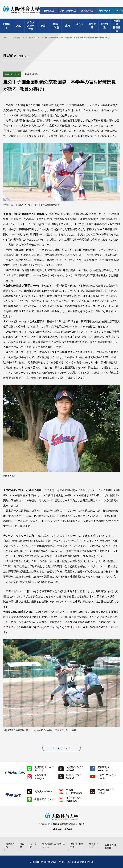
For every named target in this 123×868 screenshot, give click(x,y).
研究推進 (105, 26)
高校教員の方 (87, 11)
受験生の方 (49, 11)
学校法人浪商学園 (110, 846)
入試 (18, 26)
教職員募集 (10, 845)
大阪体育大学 (21, 10)
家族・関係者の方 (68, 11)
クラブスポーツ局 (31, 26)
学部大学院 (55, 26)
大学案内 (6, 26)
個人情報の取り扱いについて (53, 845)
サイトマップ (94, 845)
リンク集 (33, 845)
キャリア (80, 26)
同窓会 (22, 845)
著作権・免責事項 (77, 845)
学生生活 (92, 26)
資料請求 (106, 11)
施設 (43, 26)
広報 (68, 26)
